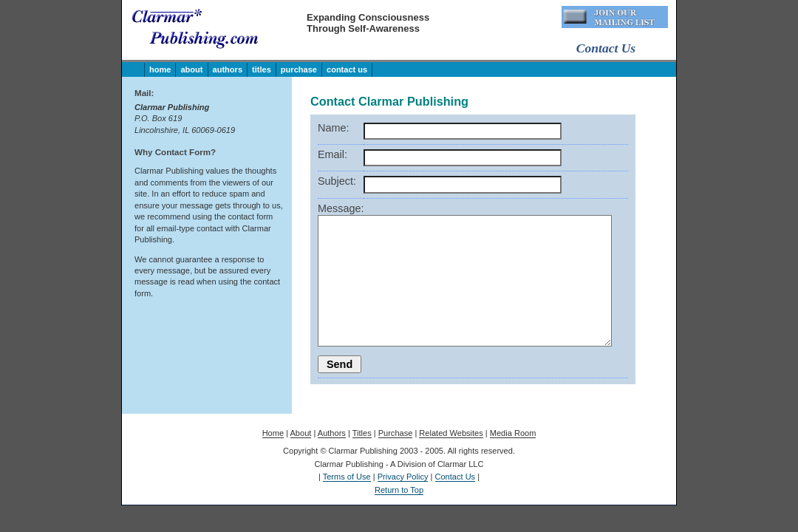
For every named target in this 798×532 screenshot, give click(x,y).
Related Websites (451, 433)
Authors (228, 69)
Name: (333, 128)
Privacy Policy (403, 477)
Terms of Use (347, 477)
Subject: (337, 181)
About (191, 69)
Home (160, 69)
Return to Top (399, 490)
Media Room (513, 433)
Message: (341, 208)
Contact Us (347, 69)
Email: (332, 154)
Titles (262, 69)
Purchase (299, 69)
